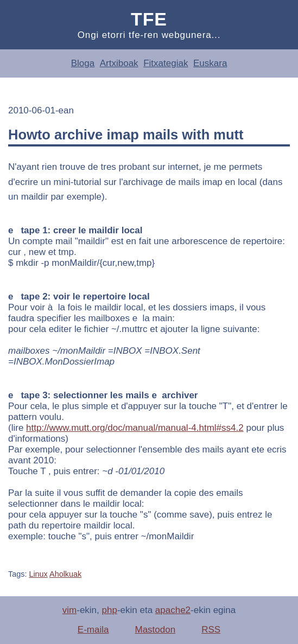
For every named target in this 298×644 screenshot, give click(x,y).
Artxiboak (119, 63)
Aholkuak (65, 574)
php (110, 610)
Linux (38, 574)
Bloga (83, 63)
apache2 (173, 610)
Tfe (149, 19)
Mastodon (155, 630)
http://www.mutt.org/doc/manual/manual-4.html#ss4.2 (135, 428)
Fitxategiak (166, 63)
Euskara (210, 63)
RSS (211, 630)
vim (69, 610)
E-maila (93, 630)
